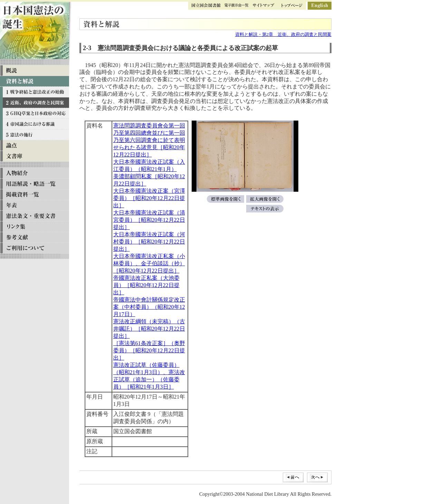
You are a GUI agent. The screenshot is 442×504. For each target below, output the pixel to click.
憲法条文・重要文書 (35, 216)
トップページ (292, 6)
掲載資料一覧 (35, 195)
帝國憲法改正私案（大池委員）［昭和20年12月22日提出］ (146, 285)
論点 (35, 146)
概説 (35, 71)
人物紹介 (35, 173)
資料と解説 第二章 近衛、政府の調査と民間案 (35, 103)
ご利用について (35, 248)
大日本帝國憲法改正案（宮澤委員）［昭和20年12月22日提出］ (149, 198)
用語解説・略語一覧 (35, 184)
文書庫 (35, 156)
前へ (293, 477)
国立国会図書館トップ (206, 6)
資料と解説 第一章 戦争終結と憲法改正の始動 (35, 92)
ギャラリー (237, 6)
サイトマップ (263, 6)
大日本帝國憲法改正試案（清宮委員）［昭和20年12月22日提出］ (149, 220)
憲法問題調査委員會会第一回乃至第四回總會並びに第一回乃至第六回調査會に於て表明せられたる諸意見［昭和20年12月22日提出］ (149, 140)
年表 (35, 205)
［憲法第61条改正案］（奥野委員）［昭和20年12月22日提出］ (149, 350)
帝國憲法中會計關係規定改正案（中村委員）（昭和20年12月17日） (149, 307)
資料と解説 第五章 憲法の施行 (35, 135)
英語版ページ (320, 6)
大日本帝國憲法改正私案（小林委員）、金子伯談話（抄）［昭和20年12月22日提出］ (149, 263)
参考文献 (35, 237)
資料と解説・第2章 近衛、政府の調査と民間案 (283, 35)
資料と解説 (35, 81)
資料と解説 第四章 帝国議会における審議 (35, 124)
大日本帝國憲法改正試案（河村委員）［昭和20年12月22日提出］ (149, 242)
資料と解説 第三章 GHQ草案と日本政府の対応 (35, 113)
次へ (317, 477)
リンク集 (35, 227)
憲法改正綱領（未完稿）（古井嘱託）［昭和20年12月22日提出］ (149, 329)
